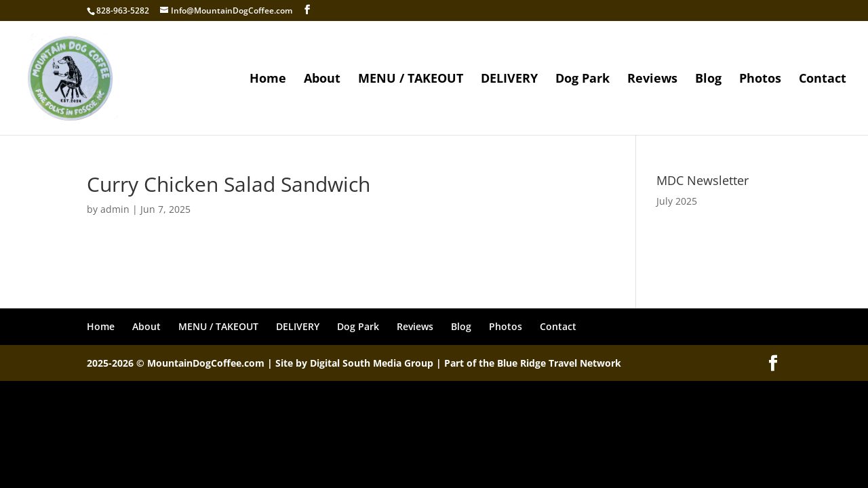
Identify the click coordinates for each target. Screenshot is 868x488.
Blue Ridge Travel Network (559, 363)
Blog (708, 80)
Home (268, 80)
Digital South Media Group (372, 363)
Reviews (652, 80)
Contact (823, 80)
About (322, 80)
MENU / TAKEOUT (411, 80)
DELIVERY (509, 80)
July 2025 (677, 201)
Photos (760, 80)
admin (115, 209)
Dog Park (583, 80)
